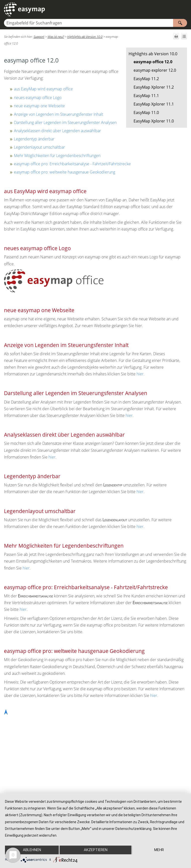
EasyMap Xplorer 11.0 (154, 121)
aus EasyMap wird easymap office (43, 89)
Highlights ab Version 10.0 (153, 54)
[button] (180, 23)
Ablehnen (32, 850)
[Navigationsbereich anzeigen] (184, 9)
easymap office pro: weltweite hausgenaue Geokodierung (65, 172)
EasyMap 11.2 (146, 79)
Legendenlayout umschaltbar (39, 147)
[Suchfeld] (95, 23)
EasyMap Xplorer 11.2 (154, 87)
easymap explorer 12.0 (155, 70)
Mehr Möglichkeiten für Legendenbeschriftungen (57, 156)
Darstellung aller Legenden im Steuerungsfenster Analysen (65, 122)
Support (39, 37)
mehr (159, 850)
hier (140, 374)
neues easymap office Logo (38, 98)
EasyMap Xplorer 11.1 (154, 104)
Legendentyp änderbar (34, 139)
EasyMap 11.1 (146, 96)
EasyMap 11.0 (146, 113)
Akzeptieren (96, 850)
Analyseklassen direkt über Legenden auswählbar (57, 131)
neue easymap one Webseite (39, 106)
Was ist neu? (56, 37)
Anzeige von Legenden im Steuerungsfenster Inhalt (59, 114)
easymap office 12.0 (153, 62)
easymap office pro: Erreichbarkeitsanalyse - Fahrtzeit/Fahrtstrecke (72, 164)
